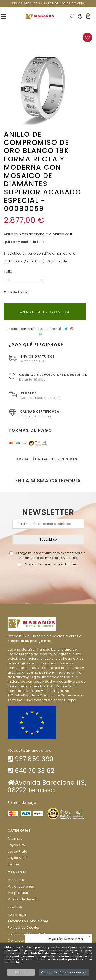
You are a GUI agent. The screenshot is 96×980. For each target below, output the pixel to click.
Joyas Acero (18, 858)
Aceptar (21, 972)
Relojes (14, 864)
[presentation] (48, 579)
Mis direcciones (21, 886)
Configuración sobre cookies (64, 972)
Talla (8, 271)
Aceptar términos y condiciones (51, 564)
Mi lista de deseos (23, 899)
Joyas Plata (18, 851)
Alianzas (15, 838)
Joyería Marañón (65, 939)
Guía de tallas (16, 292)
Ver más (70, 558)
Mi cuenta (16, 880)
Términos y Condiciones (28, 921)
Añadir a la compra (45, 312)
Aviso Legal (17, 915)
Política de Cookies (24, 928)
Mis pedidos (18, 893)
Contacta (16, 940)
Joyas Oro (16, 845)
